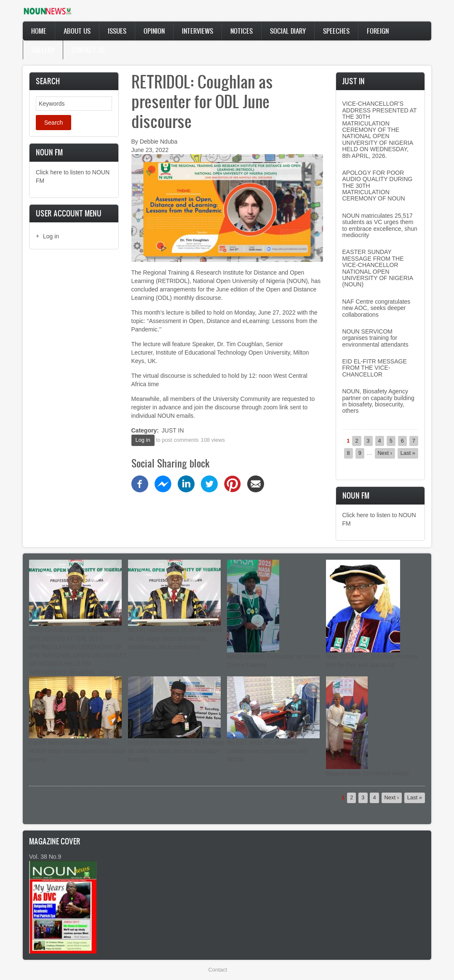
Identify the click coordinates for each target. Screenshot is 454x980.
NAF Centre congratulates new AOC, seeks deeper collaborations (377, 308)
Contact (218, 970)
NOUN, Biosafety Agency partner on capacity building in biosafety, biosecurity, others (378, 401)
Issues (117, 31)
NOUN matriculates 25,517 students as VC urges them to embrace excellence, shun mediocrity (380, 225)
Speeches (336, 31)
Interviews (198, 31)
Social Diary (288, 31)
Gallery (43, 50)
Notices (242, 31)
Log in (51, 236)
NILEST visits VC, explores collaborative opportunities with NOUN (267, 751)
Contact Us (88, 50)
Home (39, 31)
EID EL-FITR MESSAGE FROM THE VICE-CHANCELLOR (375, 368)
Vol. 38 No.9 (45, 857)
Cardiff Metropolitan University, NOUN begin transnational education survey (77, 751)
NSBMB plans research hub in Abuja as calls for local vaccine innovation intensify (176, 751)
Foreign (378, 31)
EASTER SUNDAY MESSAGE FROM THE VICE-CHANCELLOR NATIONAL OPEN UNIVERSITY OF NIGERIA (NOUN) (378, 268)
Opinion (154, 31)
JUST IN (173, 430)
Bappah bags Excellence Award (367, 773)
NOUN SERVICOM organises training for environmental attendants (375, 338)
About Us (77, 31)
